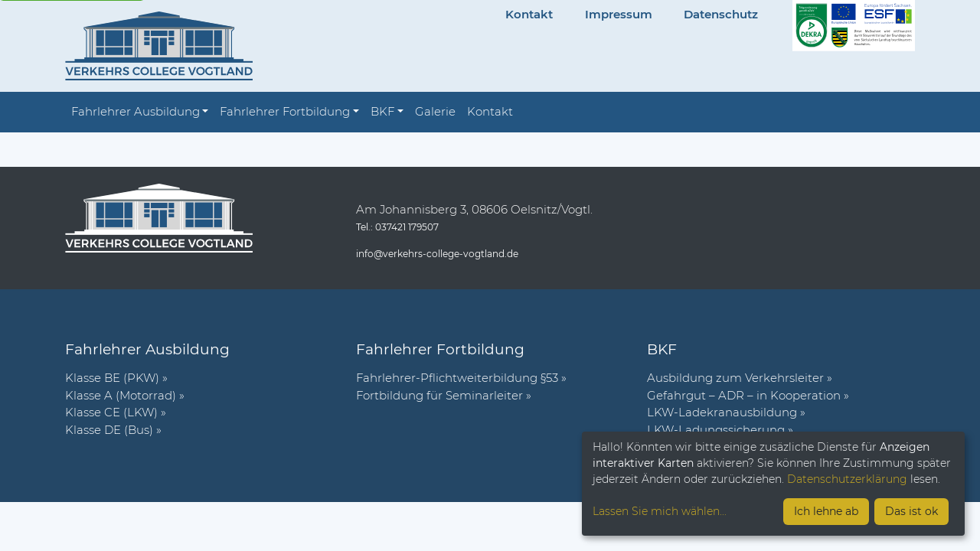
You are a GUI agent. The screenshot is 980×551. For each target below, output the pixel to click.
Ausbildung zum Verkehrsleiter (735, 378)
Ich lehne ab (826, 511)
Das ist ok (911, 511)
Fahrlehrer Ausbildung (136, 111)
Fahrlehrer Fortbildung (285, 111)
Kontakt (529, 14)
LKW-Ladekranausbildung (722, 412)
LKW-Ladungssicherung (716, 430)
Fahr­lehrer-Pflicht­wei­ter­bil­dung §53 (457, 378)
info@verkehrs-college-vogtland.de (437, 254)
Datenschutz (721, 14)
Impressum (619, 14)
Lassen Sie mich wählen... (660, 511)
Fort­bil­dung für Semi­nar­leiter (439, 395)
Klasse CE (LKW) (111, 412)
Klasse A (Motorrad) (121, 395)
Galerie (435, 111)
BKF (382, 111)
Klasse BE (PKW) (112, 378)
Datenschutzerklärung (847, 479)
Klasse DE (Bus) (109, 430)
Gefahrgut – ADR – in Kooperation (744, 395)
